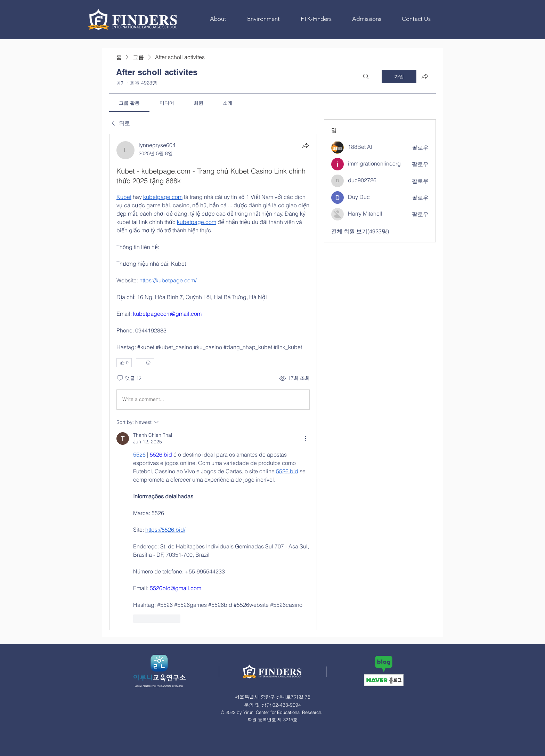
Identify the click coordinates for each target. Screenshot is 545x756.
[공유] (306, 145)
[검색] (366, 77)
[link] (129, 103)
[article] (213, 382)
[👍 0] (124, 363)
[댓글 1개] (130, 378)
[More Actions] (306, 439)
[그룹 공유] (425, 76)
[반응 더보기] (145, 363)
